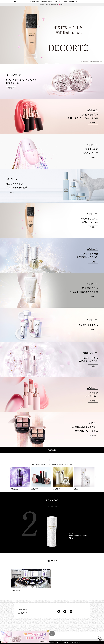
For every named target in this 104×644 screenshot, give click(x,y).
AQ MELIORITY (63, 489)
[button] (2, 5)
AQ (84, 489)
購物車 (71, 2)
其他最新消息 (52, 450)
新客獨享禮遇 (44, 2)
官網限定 (38, 2)
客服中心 (61, 2)
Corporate (70, 640)
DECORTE (17, 2)
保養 (48, 506)
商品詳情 (11, 88)
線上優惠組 (32, 2)
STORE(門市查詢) (15, 590)
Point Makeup (41, 489)
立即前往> (62, 5)
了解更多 (93, 158)
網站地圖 (61, 640)
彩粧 (56, 506)
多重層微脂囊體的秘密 (23, 609)
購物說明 (53, 640)
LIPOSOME (20, 489)
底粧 (52, 506)
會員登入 (66, 2)
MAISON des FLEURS (23, 613)
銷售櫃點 (55, 2)
